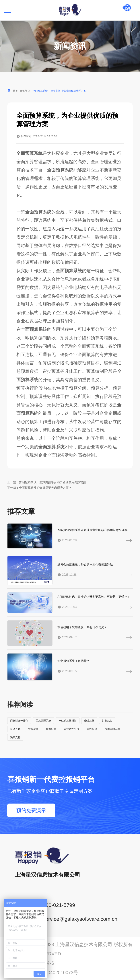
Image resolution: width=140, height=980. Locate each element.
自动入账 (15, 729)
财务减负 (107, 721)
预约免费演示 (31, 810)
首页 (15, 91)
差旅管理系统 (43, 721)
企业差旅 (89, 721)
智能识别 (33, 729)
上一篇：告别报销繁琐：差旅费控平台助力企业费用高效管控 (47, 482)
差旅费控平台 (71, 729)
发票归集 (51, 729)
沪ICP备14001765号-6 (31, 963)
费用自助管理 (112, 729)
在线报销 (92, 729)
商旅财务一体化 (19, 721)
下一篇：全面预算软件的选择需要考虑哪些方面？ (39, 488)
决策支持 (15, 737)
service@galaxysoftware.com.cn (80, 919)
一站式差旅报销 (68, 721)
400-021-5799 (59, 905)
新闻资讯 (25, 91)
